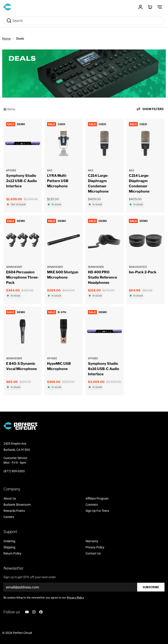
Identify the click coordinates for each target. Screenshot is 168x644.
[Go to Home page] (7, 7)
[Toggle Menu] (160, 7)
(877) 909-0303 (14, 471)
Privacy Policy (75, 597)
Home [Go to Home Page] (6, 38)
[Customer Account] (140, 7)
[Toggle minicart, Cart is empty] (150, 7)
